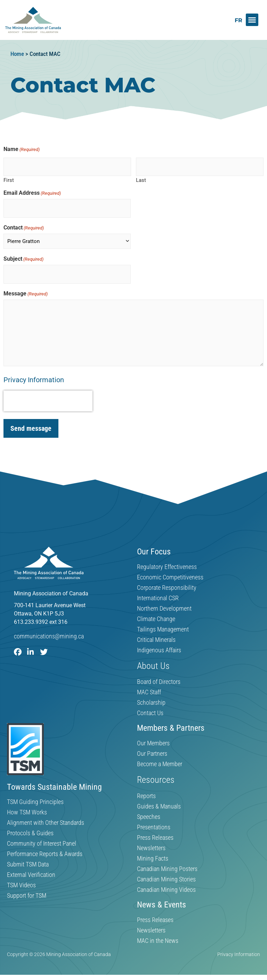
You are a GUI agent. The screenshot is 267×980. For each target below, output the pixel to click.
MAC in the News (158, 936)
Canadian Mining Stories (166, 874)
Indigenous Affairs (159, 645)
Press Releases (155, 832)
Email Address (32, 191)
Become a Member (160, 759)
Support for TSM (27, 891)
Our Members (153, 738)
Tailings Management (163, 624)
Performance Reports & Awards (45, 849)
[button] (252, 20)
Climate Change (156, 614)
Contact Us (150, 708)
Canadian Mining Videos (166, 885)
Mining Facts (153, 853)
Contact (24, 224)
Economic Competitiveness (170, 572)
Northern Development (164, 603)
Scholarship (151, 698)
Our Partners (152, 748)
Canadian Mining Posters (167, 864)
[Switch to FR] (238, 20)
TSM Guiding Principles (35, 797)
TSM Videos (21, 880)
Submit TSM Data (28, 860)
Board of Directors (159, 677)
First (9, 179)
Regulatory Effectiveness (167, 562)
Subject (23, 256)
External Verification (31, 870)
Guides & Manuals (159, 801)
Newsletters (151, 843)
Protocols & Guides (30, 828)
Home (17, 54)
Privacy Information (34, 375)
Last (141, 179)
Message (26, 288)
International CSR (158, 593)
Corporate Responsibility (167, 583)
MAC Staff (149, 687)
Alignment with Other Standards (46, 818)
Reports (146, 791)
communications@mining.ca (49, 631)
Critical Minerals (156, 635)
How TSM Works (27, 807)
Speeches (149, 812)
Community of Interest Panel (42, 839)
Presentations (154, 822)
